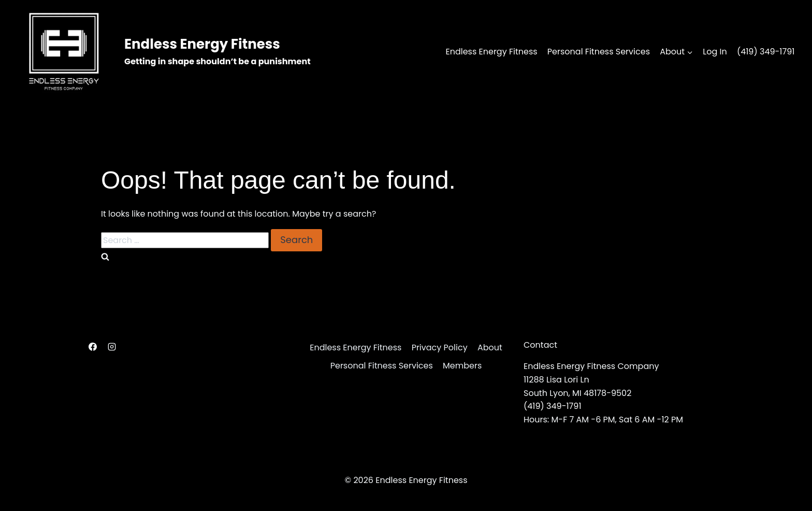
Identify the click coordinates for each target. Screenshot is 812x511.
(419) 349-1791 (766, 52)
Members (462, 366)
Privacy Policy (440, 347)
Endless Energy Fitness (491, 52)
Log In (715, 52)
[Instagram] (112, 347)
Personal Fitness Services (599, 52)
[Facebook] (93, 347)
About (490, 347)
